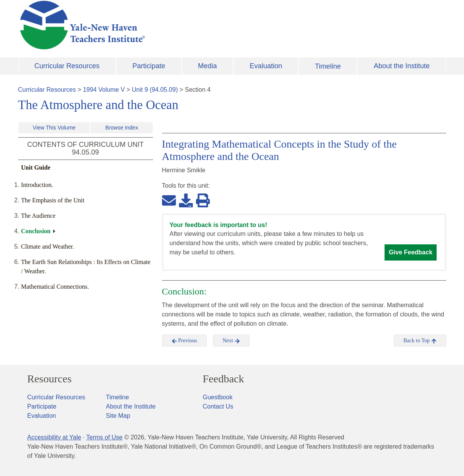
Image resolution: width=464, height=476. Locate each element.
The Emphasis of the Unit (53, 200)
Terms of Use (104, 437)
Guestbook (218, 397)
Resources (50, 379)
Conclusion (36, 231)
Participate (149, 66)
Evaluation (266, 66)
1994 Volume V (104, 90)
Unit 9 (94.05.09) (155, 90)
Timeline (328, 66)
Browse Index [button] (122, 128)
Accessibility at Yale (54, 437)
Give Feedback (411, 252)
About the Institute (402, 66)
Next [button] (231, 341)
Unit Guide (36, 167)
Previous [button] (185, 341)
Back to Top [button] (420, 341)
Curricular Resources (67, 66)
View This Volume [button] (54, 128)
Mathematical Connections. (55, 287)
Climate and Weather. (48, 246)
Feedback (224, 379)
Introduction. (37, 185)
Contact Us (218, 406)
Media (207, 66)
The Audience (38, 216)
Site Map (118, 416)
